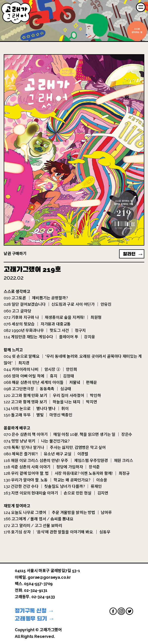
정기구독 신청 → (34, 611)
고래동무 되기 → (35, 619)
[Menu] (141, 7)
